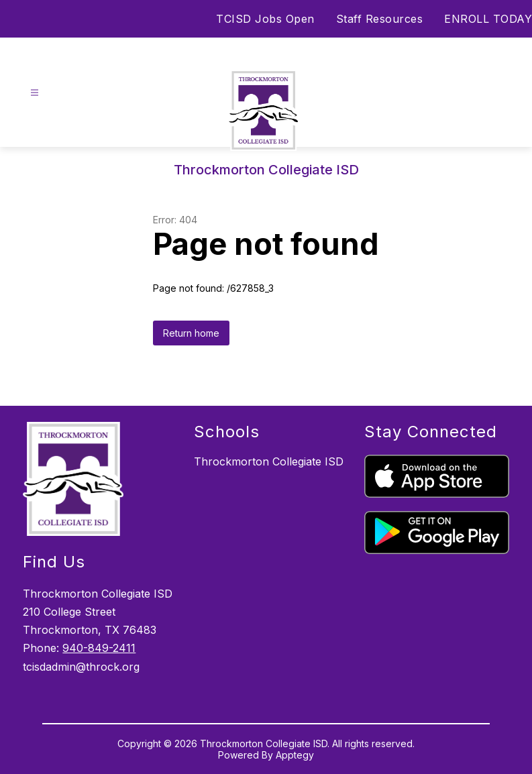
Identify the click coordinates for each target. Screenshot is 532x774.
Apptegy (295, 755)
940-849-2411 (99, 648)
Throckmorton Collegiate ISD (269, 461)
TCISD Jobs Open (265, 19)
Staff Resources (380, 19)
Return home (191, 333)
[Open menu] (35, 93)
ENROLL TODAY (488, 19)
